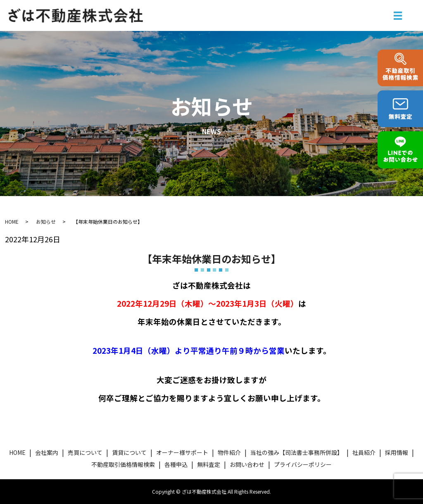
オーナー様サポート (182, 452)
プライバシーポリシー (303, 464)
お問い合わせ (247, 464)
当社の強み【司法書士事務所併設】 (297, 452)
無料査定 (209, 464)
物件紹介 (229, 452)
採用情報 (397, 452)
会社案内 (47, 452)
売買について (85, 452)
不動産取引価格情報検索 (123, 464)
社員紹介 (364, 452)
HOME (12, 221)
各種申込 (176, 464)
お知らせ (46, 221)
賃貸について (129, 452)
